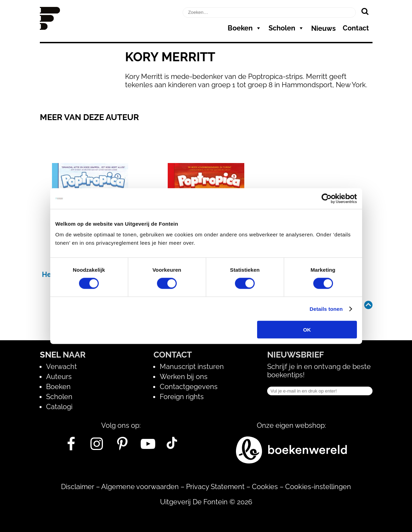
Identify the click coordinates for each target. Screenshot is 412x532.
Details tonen (326, 309)
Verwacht (62, 367)
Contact (356, 28)
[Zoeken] (365, 11)
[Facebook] (71, 447)
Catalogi (59, 407)
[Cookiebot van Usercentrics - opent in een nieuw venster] (327, 198)
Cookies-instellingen (318, 487)
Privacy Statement (215, 487)
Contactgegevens (189, 387)
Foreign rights (182, 397)
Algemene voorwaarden (140, 487)
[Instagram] (97, 447)
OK (307, 330)
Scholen (286, 28)
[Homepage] (50, 27)
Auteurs (59, 377)
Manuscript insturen (192, 367)
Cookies (265, 487)
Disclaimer (78, 487)
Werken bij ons (184, 377)
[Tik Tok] (172, 447)
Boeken (245, 28)
